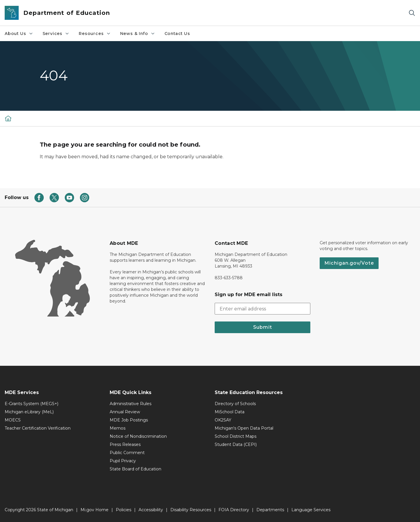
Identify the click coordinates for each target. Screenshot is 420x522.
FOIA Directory (234, 510)
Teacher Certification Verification (38, 428)
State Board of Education (135, 469)
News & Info (138, 34)
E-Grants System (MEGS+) (32, 404)
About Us (19, 34)
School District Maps (236, 436)
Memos (118, 428)
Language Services (311, 510)
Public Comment (127, 453)
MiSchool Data (230, 412)
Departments (270, 510)
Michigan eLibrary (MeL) (29, 412)
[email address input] (262, 309)
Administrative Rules (131, 404)
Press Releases (125, 444)
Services (56, 34)
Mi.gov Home (94, 510)
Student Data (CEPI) (236, 444)
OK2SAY (223, 420)
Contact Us (177, 34)
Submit (263, 327)
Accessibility (151, 510)
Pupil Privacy (123, 461)
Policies (124, 510)
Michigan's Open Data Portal (244, 428)
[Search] (412, 13)
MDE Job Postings (129, 420)
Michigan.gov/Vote (349, 263)
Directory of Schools (235, 404)
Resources (95, 34)
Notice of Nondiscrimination (138, 436)
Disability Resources (191, 510)
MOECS (13, 420)
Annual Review (125, 412)
